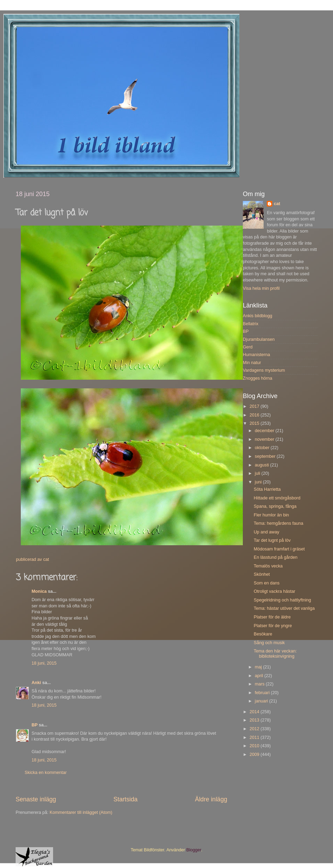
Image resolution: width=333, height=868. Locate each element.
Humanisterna (256, 355)
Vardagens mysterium (264, 370)
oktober (263, 448)
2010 (255, 746)
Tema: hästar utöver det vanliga (284, 608)
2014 (255, 712)
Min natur (252, 363)
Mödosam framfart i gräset (279, 549)
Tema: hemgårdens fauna (278, 523)
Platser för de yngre (273, 626)
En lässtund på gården (275, 557)
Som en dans (266, 583)
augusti (263, 465)
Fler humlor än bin (271, 515)
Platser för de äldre (272, 617)
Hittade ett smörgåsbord (277, 498)
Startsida (126, 799)
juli (258, 473)
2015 (255, 423)
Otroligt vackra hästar (274, 591)
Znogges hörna (258, 378)
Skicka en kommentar (46, 773)
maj (259, 667)
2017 (255, 406)
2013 (255, 720)
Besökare (263, 634)
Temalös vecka (268, 566)
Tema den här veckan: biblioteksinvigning (275, 654)
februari (263, 693)
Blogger (194, 850)
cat (277, 204)
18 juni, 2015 (44, 663)
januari (262, 701)
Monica (39, 591)
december (265, 431)
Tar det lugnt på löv (272, 540)
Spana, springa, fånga (275, 506)
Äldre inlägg (211, 799)
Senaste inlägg (36, 799)
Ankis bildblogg (258, 316)
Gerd (248, 347)
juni (259, 482)
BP (35, 725)
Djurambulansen (259, 339)
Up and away (266, 532)
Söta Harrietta (267, 489)
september (266, 456)
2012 (255, 729)
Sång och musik (269, 643)
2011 (255, 738)
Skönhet (262, 574)
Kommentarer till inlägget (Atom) (81, 812)
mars (260, 684)
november (265, 439)
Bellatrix (251, 324)
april (260, 676)
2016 (255, 415)
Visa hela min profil (261, 288)
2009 (255, 755)
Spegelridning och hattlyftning (282, 600)
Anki (36, 683)
